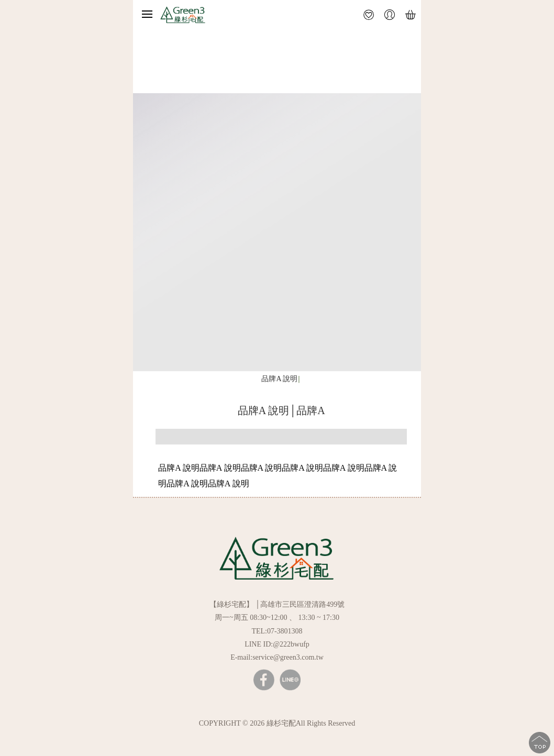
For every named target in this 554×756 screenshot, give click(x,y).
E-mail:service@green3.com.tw (277, 657)
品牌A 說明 (279, 379)
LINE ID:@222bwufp (277, 644)
